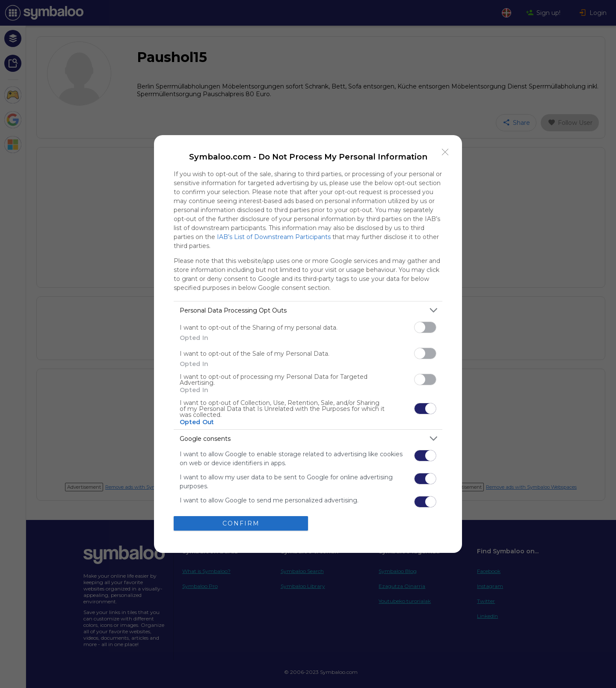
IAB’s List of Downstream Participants (274, 237)
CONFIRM (241, 523)
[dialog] (308, 344)
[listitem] (308, 310)
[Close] (445, 152)
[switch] (425, 327)
